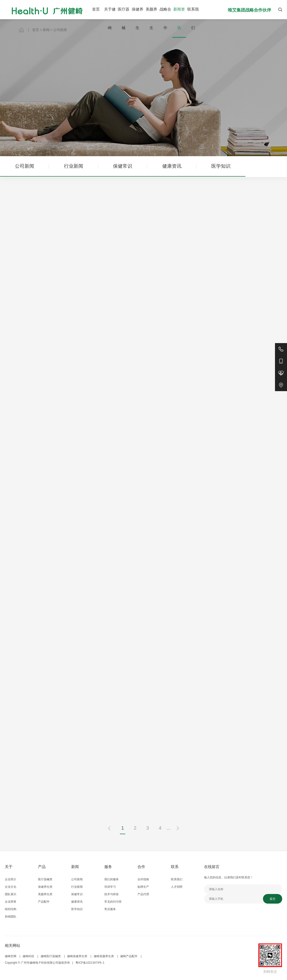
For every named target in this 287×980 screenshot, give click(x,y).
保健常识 (123, 166)
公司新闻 (25, 166)
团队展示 (11, 894)
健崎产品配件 (129, 956)
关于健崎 (110, 18)
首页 (96, 9)
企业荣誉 (11, 902)
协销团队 (11, 917)
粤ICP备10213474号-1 (90, 963)
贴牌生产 (143, 887)
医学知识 (221, 166)
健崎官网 (11, 956)
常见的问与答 (113, 902)
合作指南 (143, 879)
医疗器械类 (45, 879)
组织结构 (11, 909)
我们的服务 (112, 879)
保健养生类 (45, 887)
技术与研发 (112, 894)
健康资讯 (172, 166)
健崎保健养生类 (77, 956)
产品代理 (143, 894)
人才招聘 (177, 887)
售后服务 (110, 909)
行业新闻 (74, 166)
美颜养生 (151, 18)
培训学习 (110, 887)
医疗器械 (124, 18)
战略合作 (165, 18)
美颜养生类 (45, 894)
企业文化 (11, 887)
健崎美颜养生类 (104, 956)
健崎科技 (28, 956)
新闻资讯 (179, 18)
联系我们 (193, 18)
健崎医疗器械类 (51, 956)
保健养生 (137, 18)
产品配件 (44, 902)
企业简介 (11, 879)
